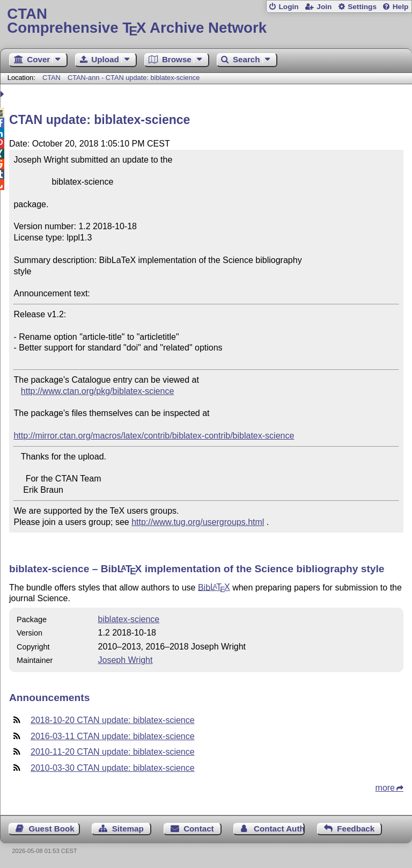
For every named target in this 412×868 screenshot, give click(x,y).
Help (401, 7)
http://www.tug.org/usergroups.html (198, 522)
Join (324, 7)
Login (288, 7)
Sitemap (128, 829)
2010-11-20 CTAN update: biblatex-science (113, 752)
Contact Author (279, 829)
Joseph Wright (125, 660)
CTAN (51, 78)
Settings (362, 7)
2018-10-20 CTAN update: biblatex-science (113, 720)
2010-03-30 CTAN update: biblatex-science (113, 768)
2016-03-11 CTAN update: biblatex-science (113, 736)
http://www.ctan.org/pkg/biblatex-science (97, 391)
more (385, 788)
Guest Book (52, 829)
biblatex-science (128, 619)
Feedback (356, 829)
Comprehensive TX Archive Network (206, 21)
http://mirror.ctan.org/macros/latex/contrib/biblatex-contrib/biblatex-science (154, 436)
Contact (199, 829)
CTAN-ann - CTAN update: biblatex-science (134, 78)
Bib (214, 587)
